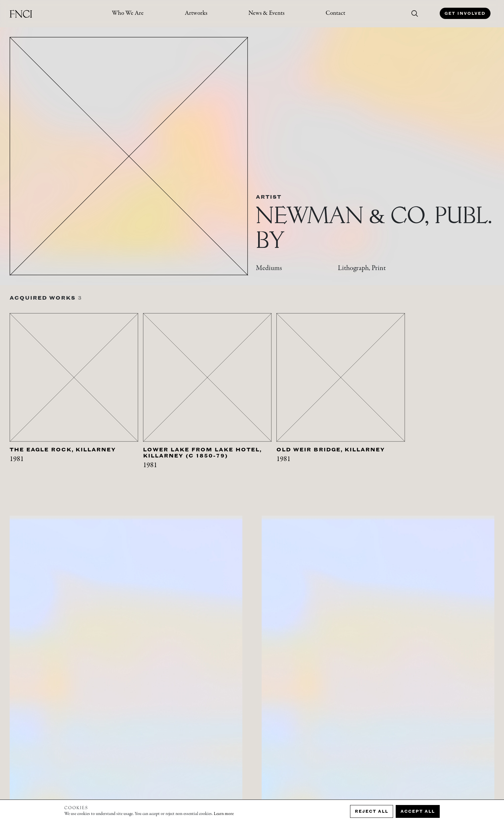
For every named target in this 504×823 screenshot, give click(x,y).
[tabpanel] (76, 400)
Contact (335, 13)
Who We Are (128, 13)
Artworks (196, 13)
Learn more (224, 814)
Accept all (418, 811)
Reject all (372, 811)
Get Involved (465, 13)
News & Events (266, 13)
